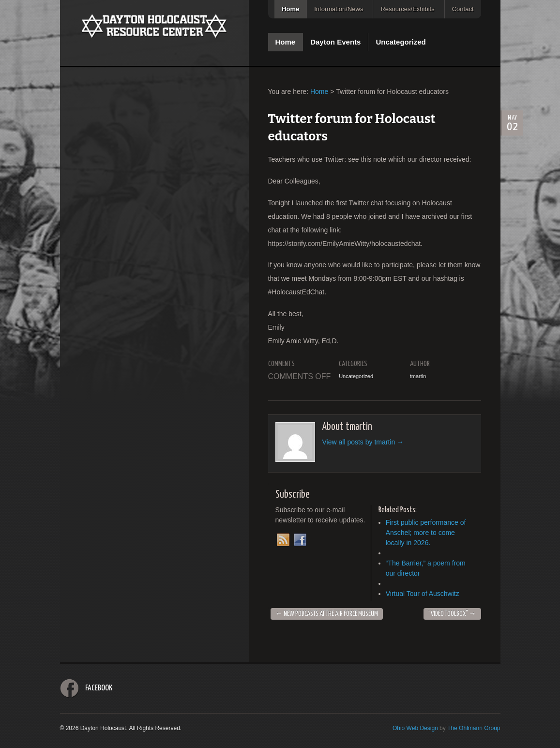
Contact (463, 9)
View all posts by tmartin (363, 442)
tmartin (418, 376)
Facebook (99, 688)
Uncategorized (401, 42)
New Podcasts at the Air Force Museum (327, 614)
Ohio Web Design (415, 728)
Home (290, 9)
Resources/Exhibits (407, 9)
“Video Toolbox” (452, 614)
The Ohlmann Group (474, 728)
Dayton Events (335, 42)
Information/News (339, 9)
